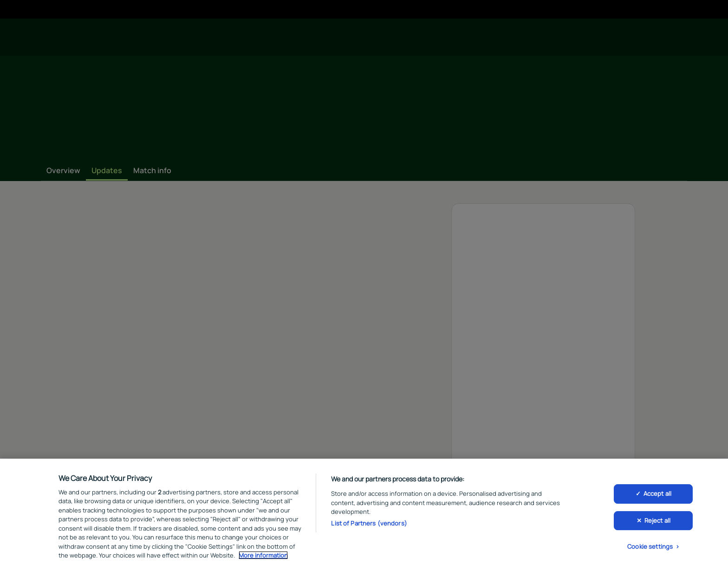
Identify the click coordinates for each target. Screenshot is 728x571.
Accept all (657, 493)
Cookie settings (650, 546)
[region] (364, 515)
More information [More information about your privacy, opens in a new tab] (263, 555)
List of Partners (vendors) (369, 523)
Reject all (657, 520)
